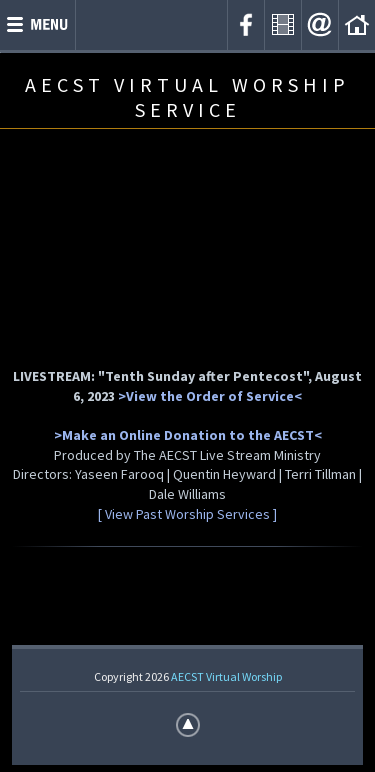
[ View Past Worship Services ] (187, 514)
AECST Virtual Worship (226, 676)
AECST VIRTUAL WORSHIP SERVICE (187, 97)
